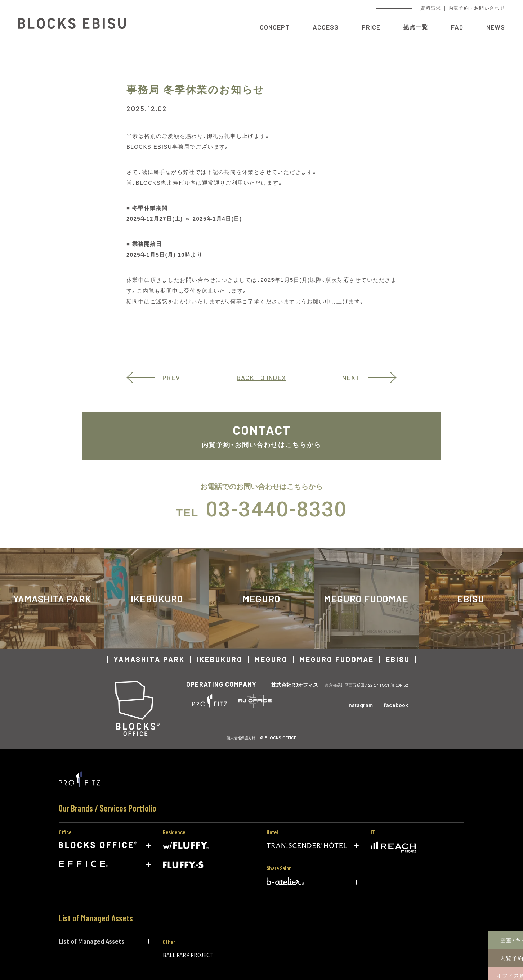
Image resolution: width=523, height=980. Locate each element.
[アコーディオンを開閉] (148, 846)
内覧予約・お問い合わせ (477, 8)
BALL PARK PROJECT (188, 955)
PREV (171, 378)
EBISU (398, 659)
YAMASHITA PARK (149, 659)
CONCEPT (275, 27)
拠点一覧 (416, 27)
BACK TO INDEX (261, 378)
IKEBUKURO (157, 599)
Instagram (360, 705)
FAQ (457, 27)
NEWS (496, 27)
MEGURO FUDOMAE (366, 599)
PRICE (371, 27)
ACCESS (326, 27)
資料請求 (431, 8)
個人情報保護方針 (241, 738)
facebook (396, 705)
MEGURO (261, 599)
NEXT (351, 378)
